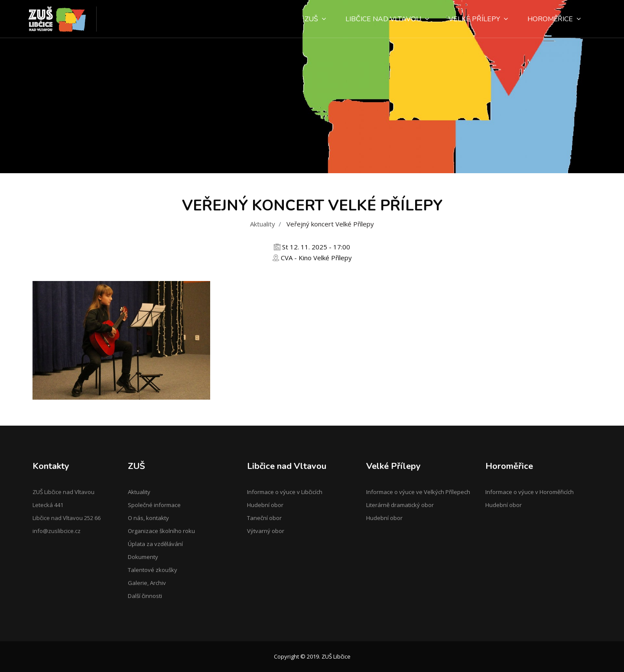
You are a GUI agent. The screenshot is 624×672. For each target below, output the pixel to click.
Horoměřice (554, 19)
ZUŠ (315, 19)
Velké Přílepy (478, 19)
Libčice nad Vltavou (387, 19)
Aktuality (263, 224)
